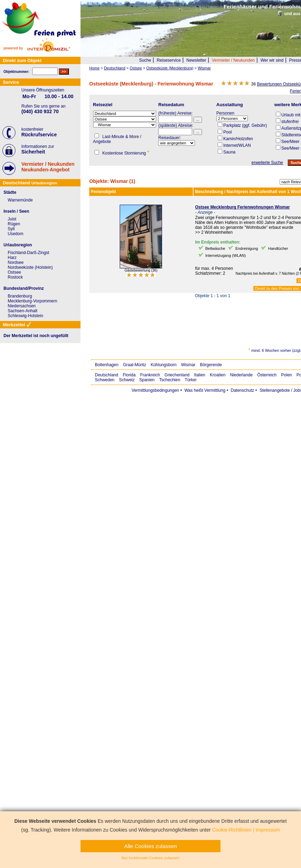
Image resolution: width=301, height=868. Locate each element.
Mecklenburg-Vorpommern (32, 301)
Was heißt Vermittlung (205, 390)
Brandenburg (20, 296)
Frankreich (150, 375)
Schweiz (127, 380)
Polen (286, 375)
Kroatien (218, 375)
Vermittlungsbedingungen (155, 390)
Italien (199, 375)
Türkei (191, 380)
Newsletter (196, 60)
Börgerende (211, 365)
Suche (145, 60)
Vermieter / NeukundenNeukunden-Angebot (48, 167)
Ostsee (14, 272)
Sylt (11, 229)
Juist (12, 219)
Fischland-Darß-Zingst (29, 253)
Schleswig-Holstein (25, 316)
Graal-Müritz (134, 365)
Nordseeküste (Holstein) (30, 267)
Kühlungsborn (163, 365)
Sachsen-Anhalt (23, 311)
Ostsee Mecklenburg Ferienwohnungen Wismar (243, 207)
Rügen (14, 224)
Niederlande (241, 375)
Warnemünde (20, 200)
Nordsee (16, 262)
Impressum (268, 830)
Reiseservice (169, 60)
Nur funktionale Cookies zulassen (150, 858)
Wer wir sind (272, 60)
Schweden (105, 380)
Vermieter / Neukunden (233, 60)
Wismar (188, 365)
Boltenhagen (107, 365)
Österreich (267, 375)
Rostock (15, 277)
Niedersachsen (22, 306)
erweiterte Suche (267, 163)
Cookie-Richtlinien (232, 830)
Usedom (16, 234)
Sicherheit (33, 152)
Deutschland (107, 375)
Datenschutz (242, 390)
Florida (129, 375)
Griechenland (177, 375)
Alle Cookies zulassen (151, 846)
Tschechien (170, 380)
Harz (12, 258)
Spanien (147, 380)
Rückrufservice (39, 135)
